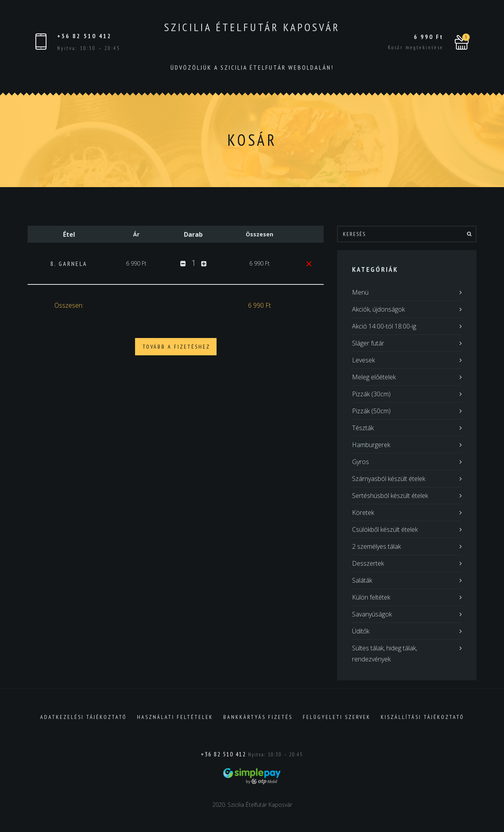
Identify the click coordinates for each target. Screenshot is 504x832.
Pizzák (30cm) (371, 394)
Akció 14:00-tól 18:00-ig (384, 326)
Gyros (360, 462)
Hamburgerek (371, 445)
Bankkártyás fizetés (258, 717)
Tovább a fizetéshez (176, 347)
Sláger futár (368, 343)
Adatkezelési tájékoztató (83, 717)
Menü (360, 292)
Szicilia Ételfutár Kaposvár (252, 27)
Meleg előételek (374, 377)
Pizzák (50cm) (371, 411)
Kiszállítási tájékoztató (422, 717)
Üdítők (361, 631)
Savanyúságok (372, 614)
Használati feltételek (175, 717)
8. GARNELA (69, 264)
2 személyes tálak (376, 546)
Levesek (363, 360)
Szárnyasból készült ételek (389, 479)
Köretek (363, 513)
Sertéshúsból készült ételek (390, 496)
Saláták (362, 580)
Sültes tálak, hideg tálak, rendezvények (384, 654)
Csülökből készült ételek (385, 529)
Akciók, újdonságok (378, 309)
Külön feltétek (371, 597)
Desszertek (368, 563)
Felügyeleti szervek (337, 717)
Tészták (363, 428)
